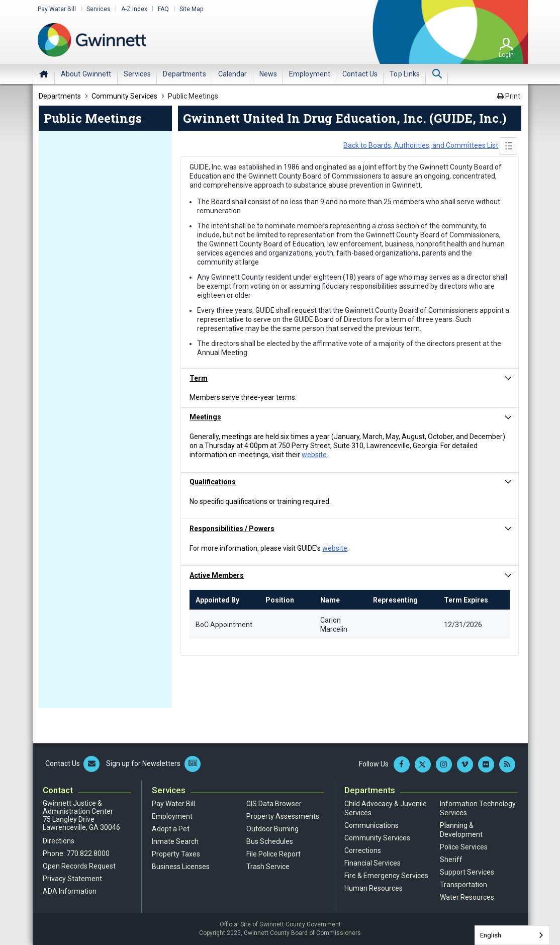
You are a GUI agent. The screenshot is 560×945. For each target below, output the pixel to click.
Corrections (363, 850)
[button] (350, 378)
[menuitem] (86, 74)
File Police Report (273, 854)
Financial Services (372, 863)
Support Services (467, 872)
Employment (172, 816)
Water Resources (467, 897)
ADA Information (70, 891)
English (491, 935)
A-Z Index (134, 9)
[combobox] (512, 935)
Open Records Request (79, 866)
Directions (59, 841)
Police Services (464, 847)
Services (99, 9)
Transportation (463, 885)
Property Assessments (283, 816)
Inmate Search (175, 841)
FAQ (163, 9)
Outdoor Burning (272, 829)
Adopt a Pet (171, 829)
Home (44, 74)
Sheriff (451, 860)
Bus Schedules (270, 841)
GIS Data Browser (274, 804)
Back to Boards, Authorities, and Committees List (421, 145)
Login (506, 55)
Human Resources (374, 888)
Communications (371, 825)
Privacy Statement (72, 879)
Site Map (191, 9)
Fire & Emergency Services (386, 876)
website (314, 455)
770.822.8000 (88, 853)
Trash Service (268, 867)
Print (509, 96)
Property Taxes (176, 854)
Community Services (377, 838)
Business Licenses (181, 867)
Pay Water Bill (57, 9)
